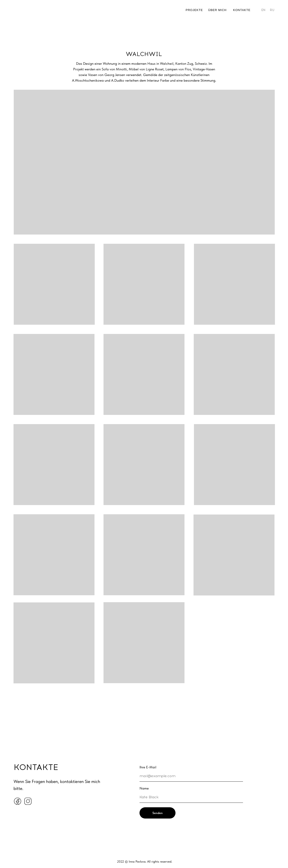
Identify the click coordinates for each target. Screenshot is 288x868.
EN (263, 10)
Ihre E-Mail (148, 767)
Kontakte (242, 10)
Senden (157, 813)
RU (272, 10)
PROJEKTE (194, 10)
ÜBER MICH (217, 10)
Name (144, 788)
